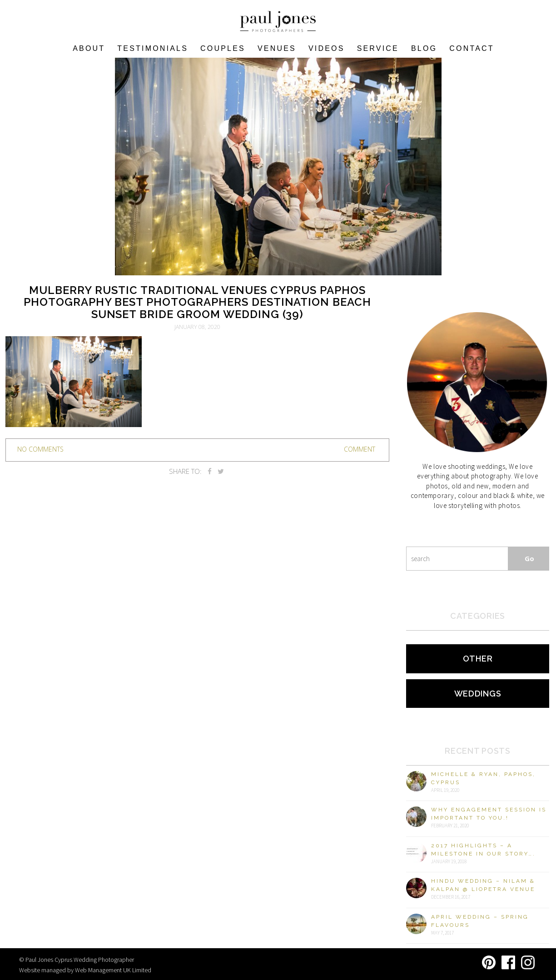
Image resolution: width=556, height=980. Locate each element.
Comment (360, 449)
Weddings (478, 694)
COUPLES (223, 48)
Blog (424, 48)
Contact (472, 48)
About (89, 48)
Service (378, 48)
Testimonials (153, 48)
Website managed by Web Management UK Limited (85, 970)
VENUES (277, 48)
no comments (40, 449)
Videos (327, 48)
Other (478, 659)
